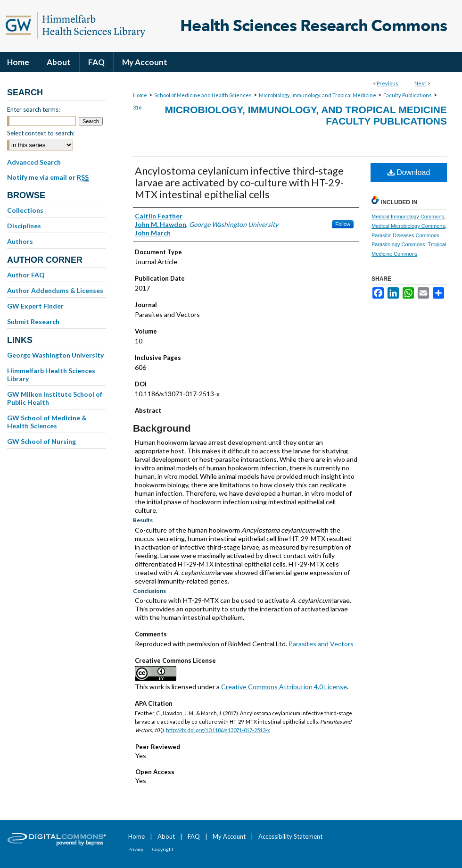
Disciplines (24, 226)
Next (420, 83)
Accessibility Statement (290, 836)
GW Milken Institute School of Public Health (55, 398)
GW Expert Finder (35, 306)
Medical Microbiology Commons (408, 226)
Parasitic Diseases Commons (405, 235)
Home (140, 95)
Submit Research (33, 321)
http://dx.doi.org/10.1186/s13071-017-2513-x (218, 730)
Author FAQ (26, 275)
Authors (20, 241)
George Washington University (55, 355)
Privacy (136, 849)
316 (137, 107)
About (166, 836)
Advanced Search (34, 162)
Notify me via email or (48, 177)
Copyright (163, 849)
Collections (25, 210)
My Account (229, 836)
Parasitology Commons (398, 244)
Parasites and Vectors (321, 644)
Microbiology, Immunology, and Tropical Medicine (318, 95)
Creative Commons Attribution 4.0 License (284, 687)
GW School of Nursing (41, 441)
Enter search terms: (33, 109)
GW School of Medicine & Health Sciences (47, 422)
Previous (388, 83)
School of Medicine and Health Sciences (203, 95)
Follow (343, 224)
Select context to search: (41, 133)
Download (409, 172)
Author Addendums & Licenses (55, 290)
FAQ (194, 836)
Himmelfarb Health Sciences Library (51, 375)
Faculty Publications (408, 95)
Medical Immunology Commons (408, 217)
